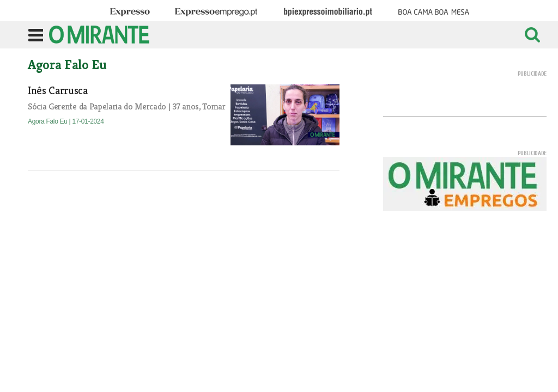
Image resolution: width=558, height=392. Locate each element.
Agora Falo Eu (48, 121)
